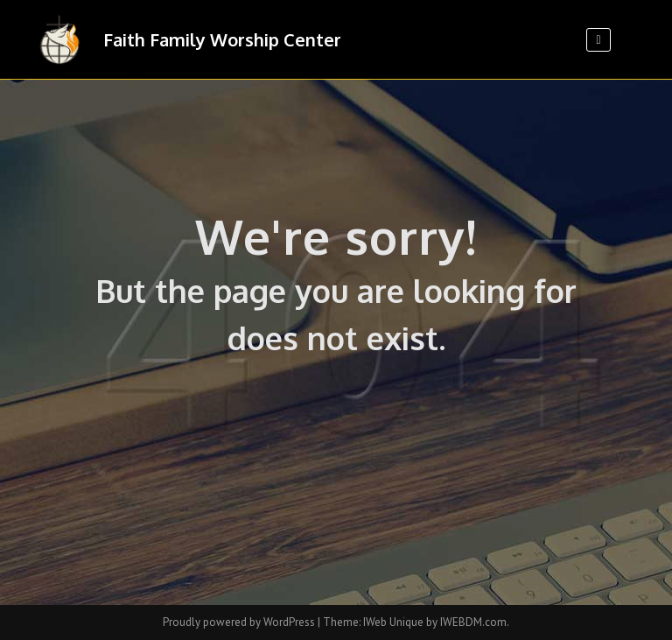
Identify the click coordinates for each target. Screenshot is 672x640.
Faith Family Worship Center (222, 39)
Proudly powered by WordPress (240, 622)
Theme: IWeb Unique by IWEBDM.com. (416, 622)
